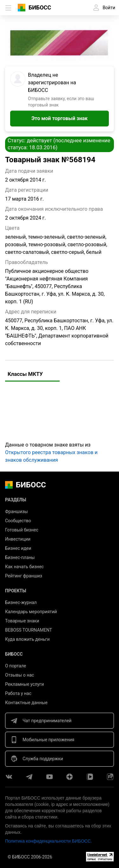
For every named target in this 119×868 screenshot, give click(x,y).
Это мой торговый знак (60, 118)
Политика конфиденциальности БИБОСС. (49, 841)
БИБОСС (40, 7)
